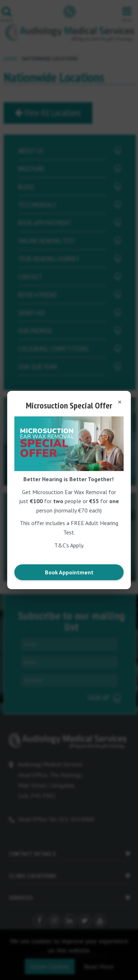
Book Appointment (69, 572)
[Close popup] (120, 402)
